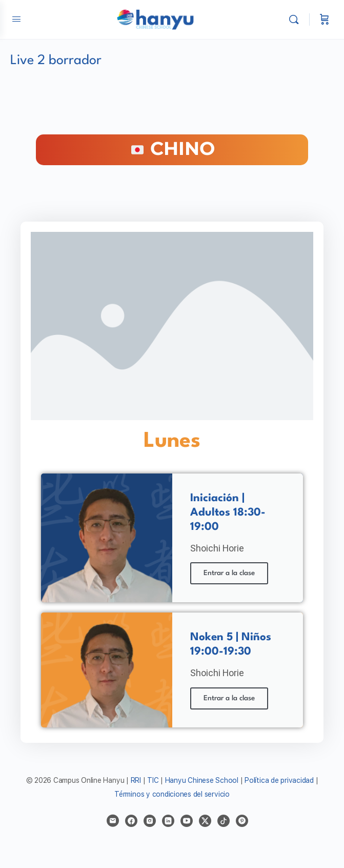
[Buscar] (296, 19)
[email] (113, 821)
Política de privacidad (279, 780)
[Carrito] (325, 19)
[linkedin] (168, 821)
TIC (154, 780)
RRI (136, 780)
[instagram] (150, 821)
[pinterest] (242, 821)
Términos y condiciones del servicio (172, 794)
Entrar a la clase (229, 573)
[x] (205, 821)
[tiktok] (224, 821)
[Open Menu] (16, 19)
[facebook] (131, 821)
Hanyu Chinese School (202, 780)
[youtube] (187, 821)
